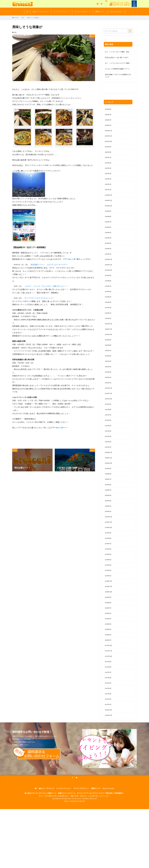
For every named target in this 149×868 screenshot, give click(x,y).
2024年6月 (109, 234)
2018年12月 (109, 609)
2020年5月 (109, 513)
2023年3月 (109, 320)
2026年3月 (109, 115)
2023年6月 (109, 303)
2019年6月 (109, 575)
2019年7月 (109, 570)
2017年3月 (109, 729)
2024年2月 (109, 257)
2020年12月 (109, 473)
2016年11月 (109, 751)
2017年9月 (109, 694)
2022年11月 (109, 342)
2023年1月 (109, 331)
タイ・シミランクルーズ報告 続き (117, 52)
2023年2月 (109, 325)
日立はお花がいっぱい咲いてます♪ (117, 57)
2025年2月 (109, 189)
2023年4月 (109, 314)
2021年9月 (109, 422)
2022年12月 (109, 337)
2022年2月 (109, 393)
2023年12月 (109, 268)
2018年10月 (109, 621)
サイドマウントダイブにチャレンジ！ (39, 298)
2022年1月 (109, 399)
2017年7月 (109, 706)
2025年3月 (109, 183)
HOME (16, 18)
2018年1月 (109, 672)
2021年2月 (109, 462)
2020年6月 (109, 507)
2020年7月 (109, 501)
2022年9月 (109, 354)
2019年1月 (109, 604)
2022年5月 (109, 376)
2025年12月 (109, 132)
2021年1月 (109, 467)
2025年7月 (109, 161)
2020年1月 (109, 535)
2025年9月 (109, 149)
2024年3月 (109, 251)
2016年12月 (109, 746)
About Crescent (116, 12)
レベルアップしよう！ (61, 12)
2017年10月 (109, 689)
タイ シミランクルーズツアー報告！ (118, 63)
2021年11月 (109, 410)
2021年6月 (109, 439)
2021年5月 (109, 445)
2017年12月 (109, 677)
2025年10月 (109, 143)
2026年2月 (109, 121)
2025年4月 (109, 178)
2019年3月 (109, 592)
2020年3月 (109, 524)
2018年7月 (109, 638)
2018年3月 (109, 660)
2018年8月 (109, 632)
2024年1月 (109, 263)
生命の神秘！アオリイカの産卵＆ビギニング (118, 76)
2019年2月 (109, 598)
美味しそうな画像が (33, 18)
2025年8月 (109, 155)
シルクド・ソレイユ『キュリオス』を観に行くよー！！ (46, 286)
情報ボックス (100, 12)
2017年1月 (109, 740)
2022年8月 (109, 359)
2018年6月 (109, 643)
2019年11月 (109, 547)
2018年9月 (109, 626)
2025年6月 (109, 166)
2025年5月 (109, 172)
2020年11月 (109, 479)
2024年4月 (109, 246)
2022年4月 (109, 382)
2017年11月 (109, 683)
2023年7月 (109, 297)
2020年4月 (109, 518)
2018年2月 (109, 666)
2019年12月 (109, 541)
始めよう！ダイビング (40, 12)
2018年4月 (109, 655)
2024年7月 (109, 229)
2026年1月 (109, 126)
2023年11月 (109, 274)
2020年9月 (109, 490)
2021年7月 (109, 433)
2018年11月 (109, 615)
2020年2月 (109, 530)
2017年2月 (109, 734)
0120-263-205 (111, 90)
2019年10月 (109, 552)
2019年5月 (109, 581)
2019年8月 (109, 564)
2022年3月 (109, 388)
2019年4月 (109, 587)
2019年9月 (109, 558)
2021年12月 (109, 405)
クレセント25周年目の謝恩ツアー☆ (117, 69)
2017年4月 (109, 723)
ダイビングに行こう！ (82, 12)
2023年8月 (109, 291)
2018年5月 (109, 649)
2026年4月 (109, 109)
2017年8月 (109, 700)
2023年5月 (109, 308)
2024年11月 (109, 206)
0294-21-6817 (122, 4)
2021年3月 (109, 456)
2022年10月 (109, 348)
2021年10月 (109, 416)
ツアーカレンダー (70, 259)
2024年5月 (109, 240)
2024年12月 (109, 200)
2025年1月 (109, 195)
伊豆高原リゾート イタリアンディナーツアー (49, 265)
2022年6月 (109, 371)
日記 (23, 18)
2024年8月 (109, 223)
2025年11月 (109, 138)
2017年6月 (109, 712)
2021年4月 (109, 450)
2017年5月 (109, 717)
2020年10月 (109, 484)
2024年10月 (109, 212)
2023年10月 (109, 280)
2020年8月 (109, 496)
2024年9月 (109, 217)
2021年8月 (109, 428)
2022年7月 (109, 365)
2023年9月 (109, 285)
